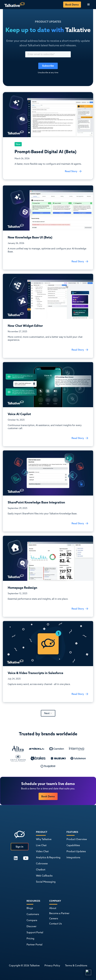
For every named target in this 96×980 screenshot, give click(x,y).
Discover (32, 926)
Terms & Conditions (76, 965)
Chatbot (41, 870)
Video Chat (42, 851)
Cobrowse (42, 863)
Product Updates (76, 851)
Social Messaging (46, 882)
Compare (32, 920)
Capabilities (73, 845)
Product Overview (77, 839)
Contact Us (56, 924)
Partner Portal (34, 944)
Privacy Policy (52, 965)
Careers (54, 918)
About (53, 908)
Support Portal (35, 932)
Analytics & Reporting (48, 857)
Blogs (30, 908)
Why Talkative (44, 839)
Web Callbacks (44, 876)
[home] (14, 5)
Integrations (73, 857)
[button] (89, 5)
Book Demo (72, 5)
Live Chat (41, 845)
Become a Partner (59, 913)
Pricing (30, 938)
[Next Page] (48, 713)
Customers (33, 914)
